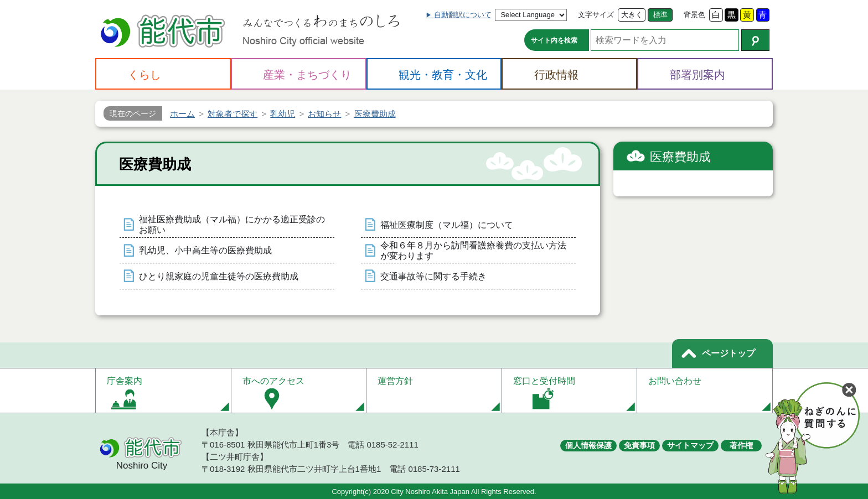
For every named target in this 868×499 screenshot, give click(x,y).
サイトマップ (690, 445)
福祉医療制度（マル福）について (447, 225)
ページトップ (728, 353)
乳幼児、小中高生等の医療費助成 (205, 250)
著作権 (741, 445)
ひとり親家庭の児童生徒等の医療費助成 (219, 276)
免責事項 (639, 445)
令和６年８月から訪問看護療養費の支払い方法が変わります (473, 251)
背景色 (694, 15)
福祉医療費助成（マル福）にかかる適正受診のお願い (232, 225)
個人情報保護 (588, 445)
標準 (660, 15)
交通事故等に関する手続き (433, 276)
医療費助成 (680, 157)
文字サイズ (596, 15)
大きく (632, 15)
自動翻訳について (463, 15)
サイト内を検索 (554, 40)
